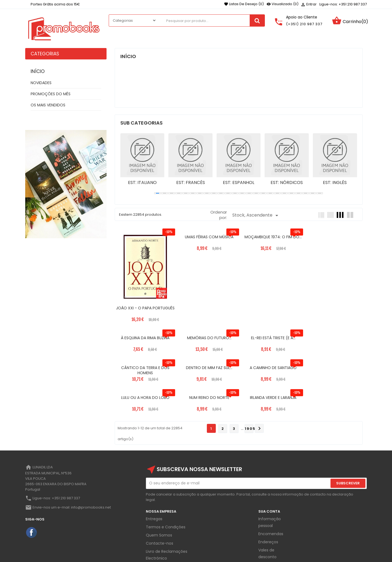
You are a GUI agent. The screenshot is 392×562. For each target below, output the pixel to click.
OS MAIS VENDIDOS (48, 105)
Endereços (268, 510)
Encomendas (271, 502)
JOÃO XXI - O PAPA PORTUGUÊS (145, 309)
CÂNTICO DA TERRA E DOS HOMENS (270, 339)
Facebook (32, 501)
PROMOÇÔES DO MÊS (51, 94)
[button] (158, 193)
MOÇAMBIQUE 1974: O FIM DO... (270, 237)
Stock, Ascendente (256, 215)
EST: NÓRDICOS (287, 183)
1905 (249, 397)
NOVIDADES (41, 83)
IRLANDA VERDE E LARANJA (333, 366)
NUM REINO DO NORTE (270, 366)
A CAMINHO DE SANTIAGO (145, 366)
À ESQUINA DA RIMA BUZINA (333, 237)
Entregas (154, 487)
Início (38, 71)
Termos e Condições (166, 496)
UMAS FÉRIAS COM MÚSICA (207, 237)
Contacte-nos (160, 512)
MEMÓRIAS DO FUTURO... (145, 336)
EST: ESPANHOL (239, 183)
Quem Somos (159, 504)
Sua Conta (269, 480)
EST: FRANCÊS (191, 183)
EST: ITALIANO (142, 183)
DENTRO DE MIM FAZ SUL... (333, 336)
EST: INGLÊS (335, 183)
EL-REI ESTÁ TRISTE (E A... (207, 336)
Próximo (259, 397)
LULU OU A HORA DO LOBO (207, 366)
